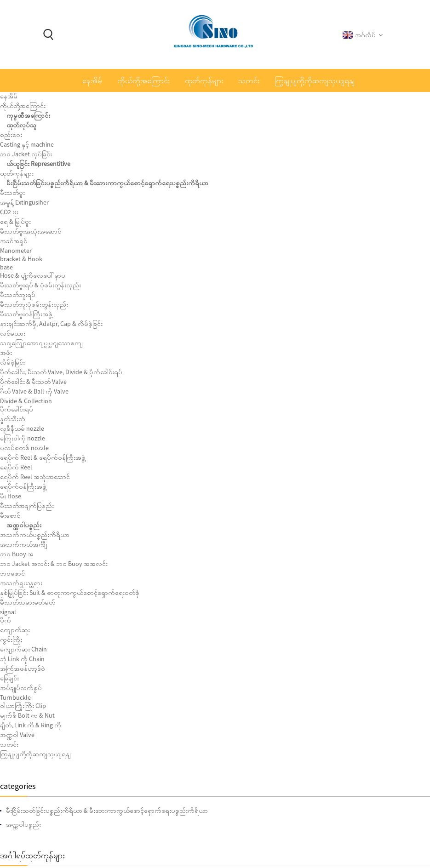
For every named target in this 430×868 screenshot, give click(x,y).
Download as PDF (301, 225)
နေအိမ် (92, 80)
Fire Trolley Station (96, 263)
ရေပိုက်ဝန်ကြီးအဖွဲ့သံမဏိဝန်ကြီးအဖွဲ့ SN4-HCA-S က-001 (100, 614)
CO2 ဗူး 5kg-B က (97, 810)
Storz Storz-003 (97, 771)
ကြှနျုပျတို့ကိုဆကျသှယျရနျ (315, 80)
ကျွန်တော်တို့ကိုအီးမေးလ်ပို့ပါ (306, 210)
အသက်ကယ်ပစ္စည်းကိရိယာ (238, 103)
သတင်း (249, 80)
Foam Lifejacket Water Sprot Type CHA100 (96, 419)
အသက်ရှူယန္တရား (303, 103)
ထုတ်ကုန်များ (204, 80)
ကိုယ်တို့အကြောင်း (143, 80)
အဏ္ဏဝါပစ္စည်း (177, 103)
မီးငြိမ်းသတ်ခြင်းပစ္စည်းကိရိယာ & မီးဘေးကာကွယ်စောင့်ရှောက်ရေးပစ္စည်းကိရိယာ (83, 169)
